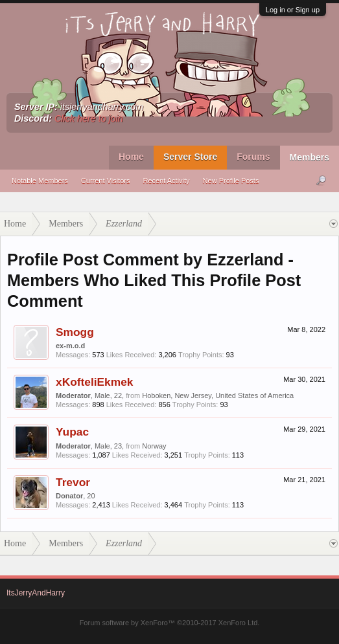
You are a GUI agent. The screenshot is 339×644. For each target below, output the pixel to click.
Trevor (73, 482)
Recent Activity (166, 181)
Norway (154, 446)
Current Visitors (106, 181)
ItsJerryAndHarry (36, 593)
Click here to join (89, 118)
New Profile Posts (231, 181)
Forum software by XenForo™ (170, 623)
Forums (253, 157)
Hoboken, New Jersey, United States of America (218, 395)
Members (310, 157)
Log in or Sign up (293, 10)
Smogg (75, 332)
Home (131, 157)
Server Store (190, 157)
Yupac (72, 432)
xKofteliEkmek (94, 382)
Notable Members (40, 181)
